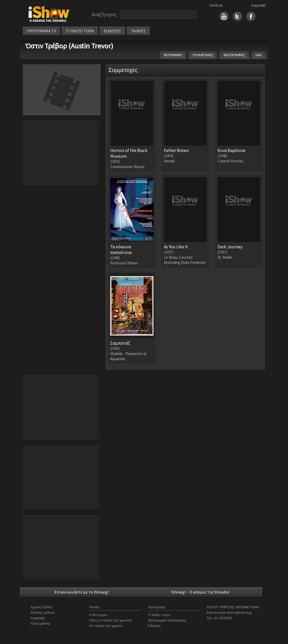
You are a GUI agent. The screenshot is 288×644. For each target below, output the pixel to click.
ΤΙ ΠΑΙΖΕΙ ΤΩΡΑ (80, 31)
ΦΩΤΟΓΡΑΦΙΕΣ (234, 55)
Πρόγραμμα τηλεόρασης (167, 620)
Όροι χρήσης (41, 623)
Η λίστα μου (98, 615)
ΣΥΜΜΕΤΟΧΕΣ (203, 55)
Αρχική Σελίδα (41, 607)
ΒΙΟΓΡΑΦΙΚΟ (173, 55)
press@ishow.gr (240, 612)
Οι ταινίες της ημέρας (106, 626)
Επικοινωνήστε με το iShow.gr (82, 592)
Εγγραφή (258, 5)
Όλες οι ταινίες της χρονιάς (111, 620)
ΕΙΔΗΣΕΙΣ (112, 31)
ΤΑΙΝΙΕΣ (138, 31)
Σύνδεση (216, 5)
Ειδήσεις (154, 626)
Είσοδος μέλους (43, 612)
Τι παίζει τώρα (159, 615)
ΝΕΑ (259, 55)
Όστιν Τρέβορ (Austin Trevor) (69, 46)
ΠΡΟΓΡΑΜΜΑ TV (41, 31)
